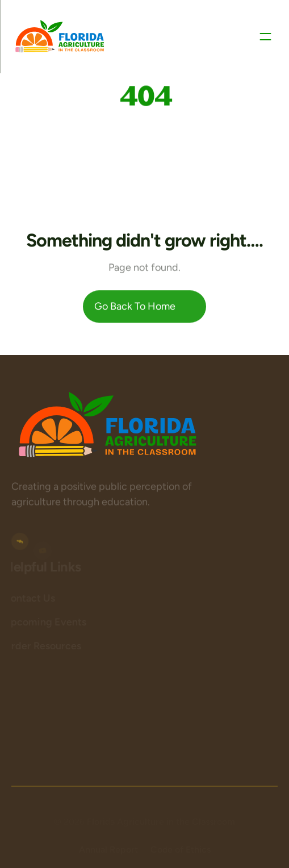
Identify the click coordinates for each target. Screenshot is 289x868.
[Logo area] (108, 425)
